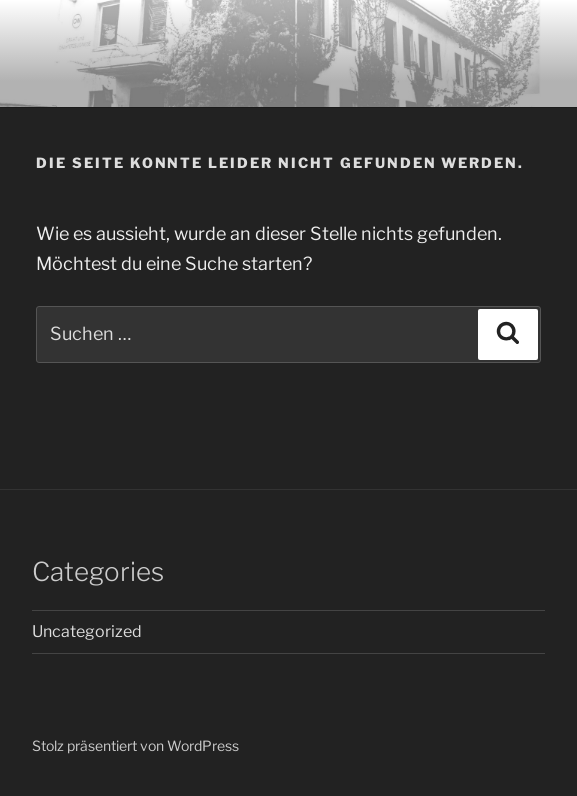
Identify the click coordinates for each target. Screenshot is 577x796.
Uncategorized (87, 631)
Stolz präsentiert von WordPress (135, 745)
